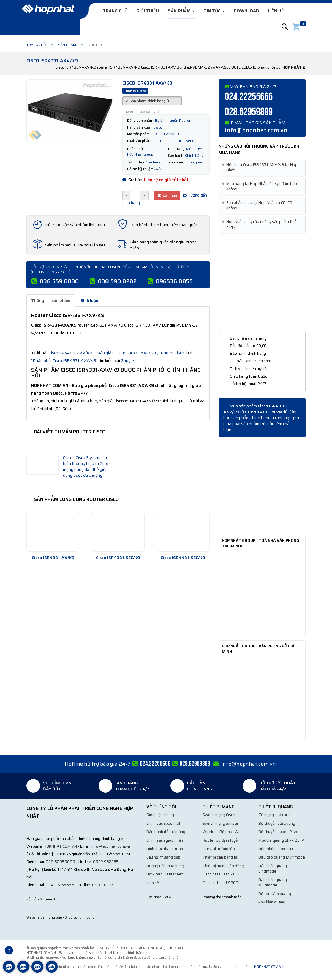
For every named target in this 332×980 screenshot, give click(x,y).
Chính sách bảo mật (163, 823)
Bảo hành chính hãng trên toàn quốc (164, 225)
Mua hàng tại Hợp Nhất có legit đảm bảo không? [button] (260, 186)
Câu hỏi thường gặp (163, 857)
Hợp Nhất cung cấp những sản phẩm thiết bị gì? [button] (261, 224)
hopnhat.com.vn (60, 846)
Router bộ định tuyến (221, 840)
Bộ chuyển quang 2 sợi (278, 832)
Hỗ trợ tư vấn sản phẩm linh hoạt (75, 225)
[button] (285, 27)
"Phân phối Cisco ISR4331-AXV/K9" (64, 360)
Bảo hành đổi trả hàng (166, 832)
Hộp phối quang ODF (277, 849)
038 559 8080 (59, 281)
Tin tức (214, 11)
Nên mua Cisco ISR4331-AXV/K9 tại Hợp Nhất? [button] (260, 167)
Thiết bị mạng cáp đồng (223, 866)
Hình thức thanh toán (165, 849)
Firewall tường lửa (219, 849)
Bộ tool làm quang (275, 894)
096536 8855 (174, 281)
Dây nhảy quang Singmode (273, 869)
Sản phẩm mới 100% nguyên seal (76, 245)
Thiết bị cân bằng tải (220, 857)
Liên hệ (276, 11)
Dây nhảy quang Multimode (273, 883)
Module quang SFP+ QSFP (281, 840)
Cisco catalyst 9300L (222, 883)
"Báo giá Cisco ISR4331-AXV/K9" (127, 353)
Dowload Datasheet (165, 874)
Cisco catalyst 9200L (222, 874)
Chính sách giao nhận (165, 840)
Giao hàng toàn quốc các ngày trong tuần (163, 245)
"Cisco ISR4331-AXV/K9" (71, 353)
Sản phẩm (181, 11)
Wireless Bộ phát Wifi (222, 832)
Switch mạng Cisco (219, 815)
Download (246, 11)
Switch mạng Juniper (220, 823)
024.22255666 (249, 97)
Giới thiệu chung (160, 815)
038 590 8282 (117, 281)
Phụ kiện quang (272, 902)
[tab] (262, 168)
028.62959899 (249, 112)
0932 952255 (106, 862)
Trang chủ (115, 11)
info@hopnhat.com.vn (256, 130)
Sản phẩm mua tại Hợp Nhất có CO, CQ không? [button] (258, 205)
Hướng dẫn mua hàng (165, 866)
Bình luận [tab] (89, 300)
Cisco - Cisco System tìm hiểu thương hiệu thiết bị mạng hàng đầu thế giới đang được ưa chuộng (86, 466)
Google (127, 360)
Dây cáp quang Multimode (282, 857)
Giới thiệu (148, 11)
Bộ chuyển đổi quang (277, 823)
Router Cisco (172, 353)
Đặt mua (167, 195)
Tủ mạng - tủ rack (274, 815)
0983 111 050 (104, 885)
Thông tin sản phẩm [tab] (51, 300)
